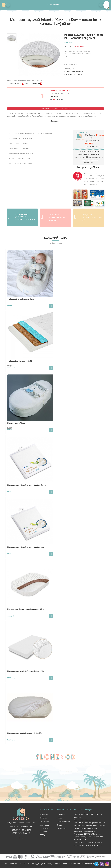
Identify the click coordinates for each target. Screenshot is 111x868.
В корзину (51, 306)
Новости (61, 814)
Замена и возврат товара (44, 832)
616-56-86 (14, 84)
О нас (59, 825)
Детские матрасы (74, 72)
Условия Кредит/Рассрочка (55, 109)
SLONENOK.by (53, 5)
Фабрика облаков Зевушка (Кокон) (21, 299)
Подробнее (55, 121)
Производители (64, 822)
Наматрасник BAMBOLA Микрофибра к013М (26, 671)
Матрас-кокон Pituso (16, 423)
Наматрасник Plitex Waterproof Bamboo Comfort (27, 485)
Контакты (61, 829)
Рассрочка (44, 822)
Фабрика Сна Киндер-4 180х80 (20, 361)
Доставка (44, 825)
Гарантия (44, 814)
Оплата (43, 818)
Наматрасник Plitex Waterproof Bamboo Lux (25, 547)
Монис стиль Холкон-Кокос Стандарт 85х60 (26, 609)
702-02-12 (32, 84)
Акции (59, 818)
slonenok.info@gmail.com (21, 827)
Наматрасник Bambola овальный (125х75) (24, 733)
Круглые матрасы (74, 74)
